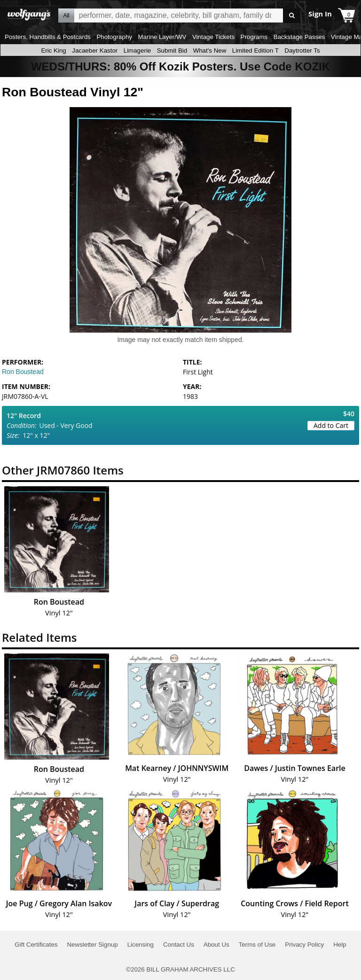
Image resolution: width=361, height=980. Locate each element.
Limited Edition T (255, 51)
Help (340, 945)
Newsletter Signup (92, 945)
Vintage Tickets (213, 37)
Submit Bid (172, 51)
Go (292, 16)
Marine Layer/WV (162, 37)
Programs (254, 37)
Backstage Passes (299, 37)
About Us (216, 945)
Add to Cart (331, 425)
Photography (114, 37)
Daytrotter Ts (302, 51)
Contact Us (179, 945)
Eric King (53, 51)
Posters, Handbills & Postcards (48, 37)
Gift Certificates (36, 945)
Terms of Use (257, 945)
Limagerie (137, 51)
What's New (210, 51)
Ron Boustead (23, 372)
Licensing (141, 945)
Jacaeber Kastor (95, 51)
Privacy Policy (304, 945)
